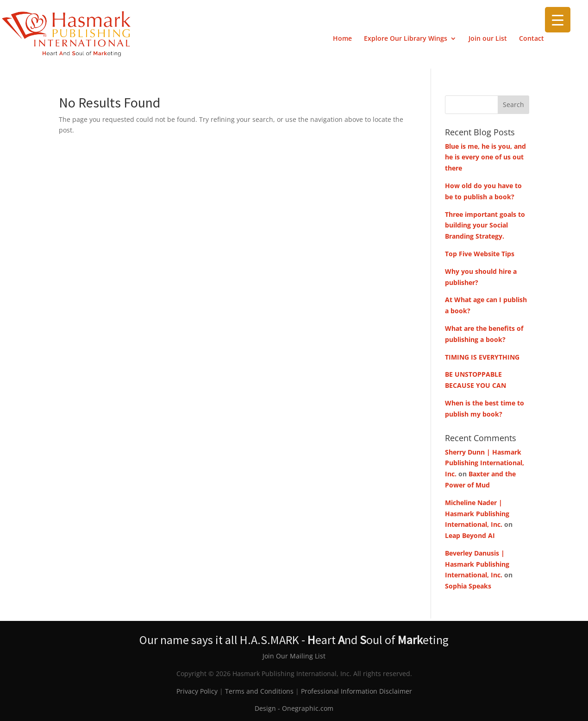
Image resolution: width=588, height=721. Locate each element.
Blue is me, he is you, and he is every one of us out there (485, 157)
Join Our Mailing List (294, 656)
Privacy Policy (197, 691)
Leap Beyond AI (470, 535)
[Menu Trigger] (558, 20)
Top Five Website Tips (480, 254)
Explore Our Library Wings (406, 39)
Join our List (488, 39)
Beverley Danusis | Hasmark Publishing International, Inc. (477, 564)
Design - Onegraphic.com (294, 708)
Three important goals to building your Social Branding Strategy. (485, 225)
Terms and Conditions (259, 691)
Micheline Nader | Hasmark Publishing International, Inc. (477, 514)
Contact (532, 39)
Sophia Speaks (468, 586)
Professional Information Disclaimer (357, 691)
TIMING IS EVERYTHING (482, 357)
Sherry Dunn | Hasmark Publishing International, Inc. (485, 463)
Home (342, 39)
